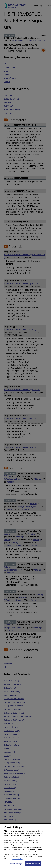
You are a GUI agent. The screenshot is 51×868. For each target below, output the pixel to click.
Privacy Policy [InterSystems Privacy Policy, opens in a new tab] (18, 862)
